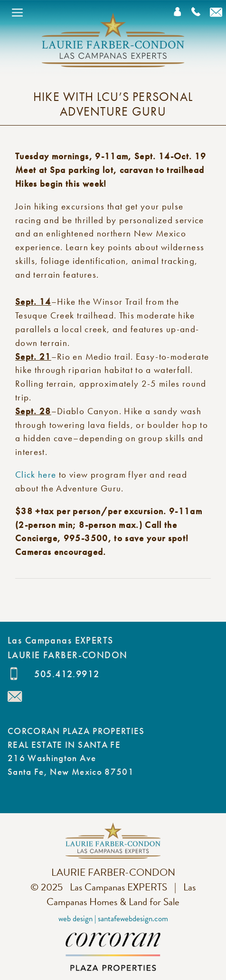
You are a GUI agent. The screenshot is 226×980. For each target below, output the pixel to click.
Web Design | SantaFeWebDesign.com (113, 919)
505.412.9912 (67, 674)
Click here (37, 475)
